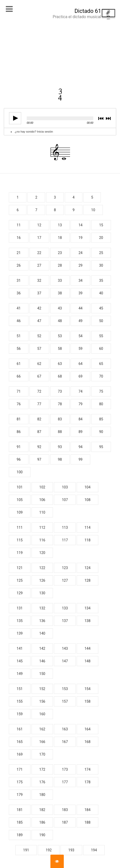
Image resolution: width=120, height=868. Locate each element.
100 (20, 472)
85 (101, 419)
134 (87, 608)
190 (42, 835)
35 (101, 281)
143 (65, 648)
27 (39, 265)
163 (65, 729)
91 (19, 447)
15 (101, 225)
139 (20, 633)
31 (19, 281)
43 (60, 308)
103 (65, 487)
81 (19, 419)
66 (19, 376)
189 (20, 835)
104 (87, 487)
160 (42, 714)
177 (65, 782)
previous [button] (101, 119)
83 (60, 419)
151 (20, 689)
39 (80, 293)
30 (101, 265)
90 (101, 432)
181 (20, 810)
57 (39, 349)
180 (42, 795)
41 (19, 308)
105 (20, 500)
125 (20, 580)
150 (42, 674)
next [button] (108, 119)
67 (39, 376)
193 (71, 850)
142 (42, 648)
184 (87, 810)
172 (42, 769)
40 (101, 293)
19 (80, 238)
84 (80, 419)
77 (39, 404)
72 (39, 391)
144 (87, 648)
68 (60, 376)
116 (42, 540)
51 (19, 336)
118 (87, 540)
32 (39, 281)
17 (39, 238)
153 (65, 689)
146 (42, 661)
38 (60, 293)
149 (20, 674)
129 (20, 593)
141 (20, 648)
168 (87, 742)
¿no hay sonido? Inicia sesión (34, 132)
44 (80, 308)
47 (39, 321)
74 (80, 391)
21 (19, 253)
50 (101, 321)
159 (20, 714)
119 (20, 553)
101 (20, 487)
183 (65, 810)
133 (65, 608)
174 (87, 769)
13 (60, 225)
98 (60, 459)
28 (60, 265)
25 (101, 253)
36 (19, 293)
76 (19, 404)
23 (60, 253)
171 (20, 769)
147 (65, 661)
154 (87, 689)
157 (65, 701)
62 (39, 364)
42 (39, 308)
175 (20, 782)
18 (60, 238)
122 (42, 568)
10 (93, 210)
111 (20, 528)
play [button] (14, 118)
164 (87, 729)
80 (101, 404)
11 (19, 225)
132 (42, 608)
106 (42, 500)
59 (80, 349)
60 (101, 349)
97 (39, 459)
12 (39, 225)
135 (20, 621)
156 (42, 701)
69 (80, 376)
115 (20, 540)
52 (39, 336)
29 (80, 265)
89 (80, 432)
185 (20, 822)
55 (101, 336)
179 (20, 795)
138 (87, 621)
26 (19, 265)
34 (80, 281)
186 (42, 822)
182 (42, 810)
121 (20, 568)
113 (65, 528)
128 (87, 580)
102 (42, 487)
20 (101, 238)
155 (20, 701)
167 (65, 742)
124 (87, 568)
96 (19, 459)
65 (101, 364)
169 (20, 754)
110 (42, 512)
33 (60, 281)
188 (87, 822)
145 (20, 661)
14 (80, 225)
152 (42, 689)
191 (26, 850)
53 (60, 336)
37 (39, 293)
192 (49, 850)
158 (87, 701)
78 (60, 404)
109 (20, 512)
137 (65, 621)
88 (60, 432)
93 (60, 447)
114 (87, 528)
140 (42, 633)
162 (42, 729)
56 (19, 349)
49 (80, 321)
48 (60, 321)
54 (80, 336)
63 (60, 364)
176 (42, 782)
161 (20, 729)
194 (94, 850)
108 (87, 500)
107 (65, 500)
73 (60, 391)
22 (39, 253)
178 (87, 782)
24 (80, 253)
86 (19, 432)
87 (39, 432)
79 (80, 404)
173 (65, 769)
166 (42, 742)
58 (60, 349)
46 (19, 321)
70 (101, 376)
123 (65, 568)
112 (42, 528)
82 (39, 419)
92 (39, 447)
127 (65, 580)
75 (101, 391)
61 (19, 364)
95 (101, 447)
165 (20, 742)
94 (80, 447)
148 (87, 661)
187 (65, 822)
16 (19, 238)
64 (80, 364)
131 (20, 608)
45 (101, 308)
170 (42, 754)
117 (65, 540)
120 (42, 553)
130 (42, 593)
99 (80, 459)
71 (19, 391)
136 (42, 621)
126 (42, 580)
